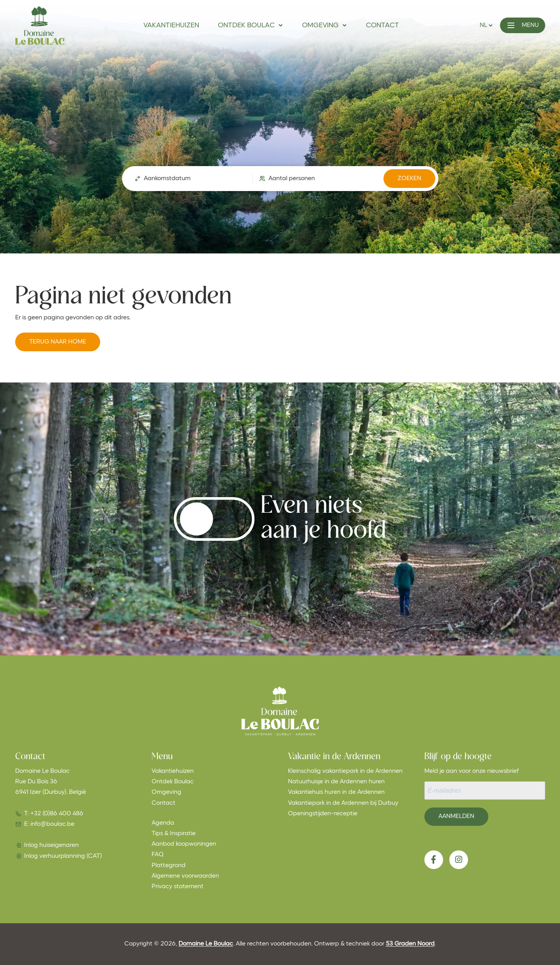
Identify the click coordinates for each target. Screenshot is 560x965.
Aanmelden (456, 816)
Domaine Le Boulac (206, 944)
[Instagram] (459, 860)
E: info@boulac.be (49, 824)
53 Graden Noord (410, 944)
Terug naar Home (58, 342)
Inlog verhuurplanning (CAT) (63, 856)
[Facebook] (434, 860)
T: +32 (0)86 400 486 (54, 814)
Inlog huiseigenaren (51, 845)
